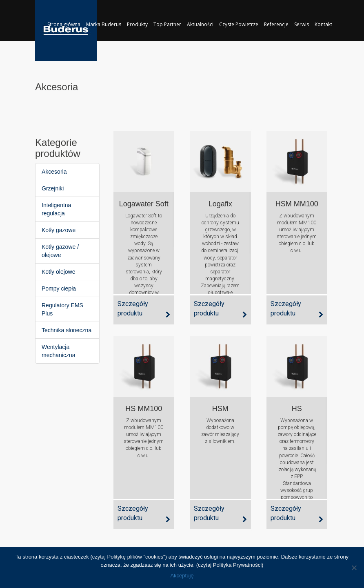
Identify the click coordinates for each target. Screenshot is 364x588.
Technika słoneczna (67, 330)
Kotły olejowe (59, 272)
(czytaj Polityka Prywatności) (230, 565)
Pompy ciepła (59, 288)
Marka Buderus (104, 24)
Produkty (137, 24)
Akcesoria (54, 172)
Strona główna (64, 24)
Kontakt (323, 24)
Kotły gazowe (59, 230)
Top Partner (167, 24)
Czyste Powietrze (239, 24)
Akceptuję (182, 576)
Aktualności (200, 24)
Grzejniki (53, 188)
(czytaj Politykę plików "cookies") (129, 557)
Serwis (302, 24)
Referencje (276, 24)
